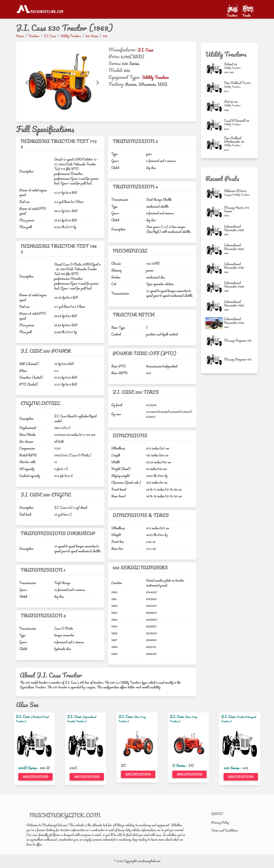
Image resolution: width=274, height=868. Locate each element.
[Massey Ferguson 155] (215, 341)
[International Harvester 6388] (215, 287)
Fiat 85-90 (231, 102)
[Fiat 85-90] (215, 106)
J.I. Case (145, 50)
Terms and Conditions (224, 830)
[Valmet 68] (215, 69)
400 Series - (233, 768)
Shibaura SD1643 (235, 191)
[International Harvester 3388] (215, 231)
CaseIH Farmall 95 (237, 121)
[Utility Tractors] (232, 68)
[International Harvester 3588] (215, 249)
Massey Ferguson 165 (238, 359)
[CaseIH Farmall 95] (215, 125)
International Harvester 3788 (234, 266)
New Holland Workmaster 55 (234, 140)
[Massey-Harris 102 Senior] (215, 212)
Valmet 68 (231, 64)
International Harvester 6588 (234, 303)
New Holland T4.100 (237, 83)
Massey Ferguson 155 (238, 340)
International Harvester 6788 (234, 321)
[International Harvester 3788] (215, 268)
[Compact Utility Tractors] (237, 195)
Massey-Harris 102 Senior (237, 209)
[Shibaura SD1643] (215, 193)
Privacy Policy (220, 822)
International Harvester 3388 (234, 228)
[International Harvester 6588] (215, 306)
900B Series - (29, 768)
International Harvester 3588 (234, 247)
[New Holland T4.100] (215, 87)
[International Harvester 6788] (215, 323)
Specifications (35, 777)
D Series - (180, 765)
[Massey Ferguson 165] (215, 359)
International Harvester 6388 (234, 285)
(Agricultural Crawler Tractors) (82, 719)
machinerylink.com (149, 861)
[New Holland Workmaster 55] (215, 144)
